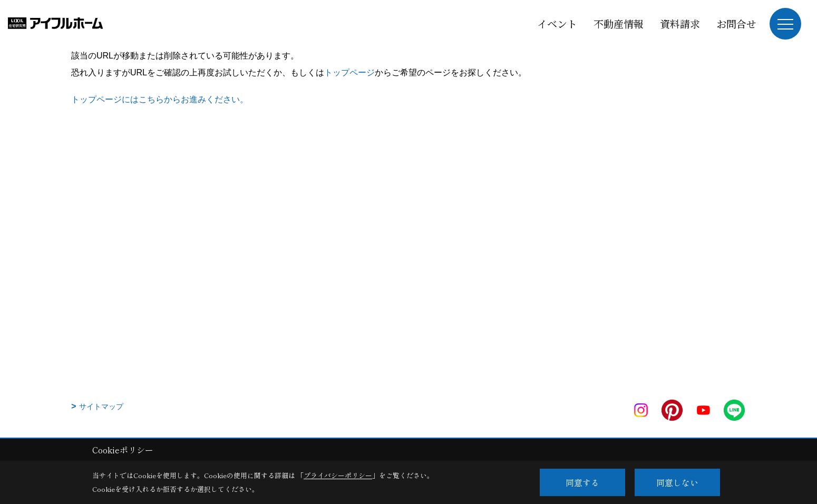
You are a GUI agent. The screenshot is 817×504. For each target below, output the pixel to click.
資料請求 (680, 23)
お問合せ (736, 23)
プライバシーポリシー (338, 475)
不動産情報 (619, 23)
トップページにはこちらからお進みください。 (160, 99)
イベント (557, 23)
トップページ (349, 72)
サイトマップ (101, 406)
